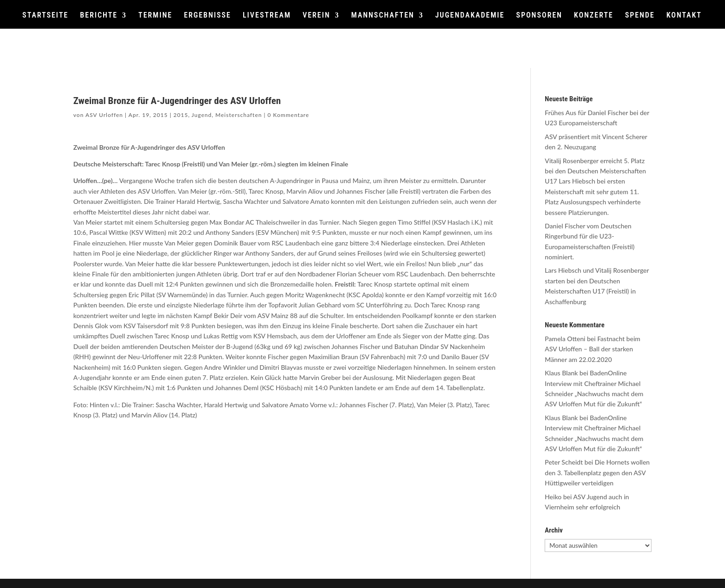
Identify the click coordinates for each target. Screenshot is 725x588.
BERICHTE (99, 16)
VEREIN (316, 16)
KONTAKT (684, 16)
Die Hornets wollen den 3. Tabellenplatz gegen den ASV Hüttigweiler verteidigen (597, 472)
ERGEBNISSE (208, 16)
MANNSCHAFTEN (383, 16)
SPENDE (640, 16)
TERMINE (155, 16)
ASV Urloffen (104, 115)
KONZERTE (593, 16)
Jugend (202, 115)
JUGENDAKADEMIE (470, 16)
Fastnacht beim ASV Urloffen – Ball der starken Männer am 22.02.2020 (593, 349)
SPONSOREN (539, 16)
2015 (181, 115)
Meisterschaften (239, 115)
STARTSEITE (45, 16)
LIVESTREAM (267, 16)
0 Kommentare (289, 115)
